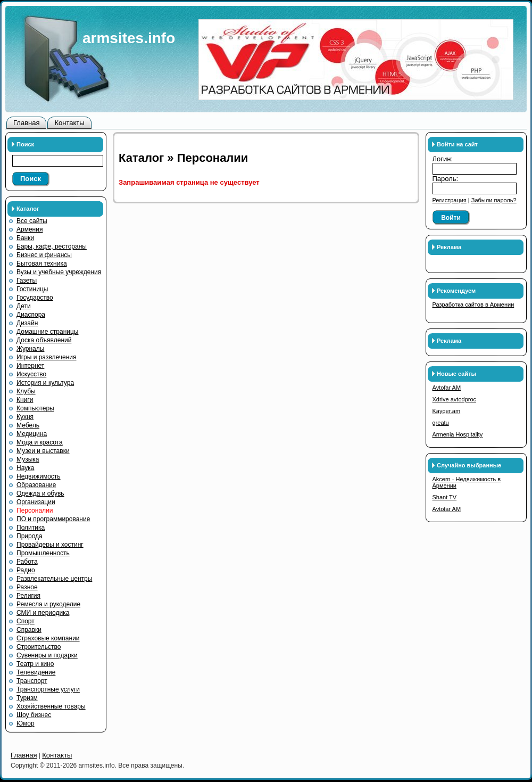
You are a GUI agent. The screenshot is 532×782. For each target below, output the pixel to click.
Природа (30, 536)
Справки (29, 630)
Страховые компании (48, 638)
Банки (25, 238)
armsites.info (129, 38)
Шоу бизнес (34, 715)
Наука (25, 468)
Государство (35, 298)
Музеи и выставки (43, 451)
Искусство (31, 374)
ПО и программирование (53, 519)
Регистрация (450, 200)
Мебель (28, 425)
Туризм (27, 698)
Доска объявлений (44, 340)
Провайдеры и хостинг (50, 545)
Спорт (26, 621)
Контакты (69, 123)
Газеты (27, 281)
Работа (27, 562)
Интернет (30, 366)
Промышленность (43, 553)
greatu (441, 423)
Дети (24, 306)
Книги (25, 400)
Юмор (26, 723)
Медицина (32, 434)
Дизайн (27, 323)
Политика (31, 528)
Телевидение (36, 672)
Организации (36, 502)
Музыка (28, 459)
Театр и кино (35, 664)
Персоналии (35, 511)
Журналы (30, 349)
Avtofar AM (447, 388)
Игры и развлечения (47, 357)
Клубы (26, 391)
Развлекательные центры (54, 579)
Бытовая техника (42, 264)
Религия (28, 596)
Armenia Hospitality (458, 434)
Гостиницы (32, 289)
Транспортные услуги (48, 689)
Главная (26, 123)
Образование (36, 485)
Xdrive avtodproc (455, 399)
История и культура (45, 383)
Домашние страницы (48, 332)
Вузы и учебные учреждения (59, 272)
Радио (26, 570)
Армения (30, 229)
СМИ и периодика (43, 613)
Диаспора (31, 315)
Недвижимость (39, 476)
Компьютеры (35, 408)
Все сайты (32, 221)
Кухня (25, 417)
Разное (27, 587)
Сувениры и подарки (47, 655)
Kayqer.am (447, 411)
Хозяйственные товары (51, 706)
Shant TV (445, 497)
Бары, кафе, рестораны (52, 246)
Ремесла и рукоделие (48, 604)
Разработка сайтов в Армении (473, 304)
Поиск (31, 179)
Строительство (39, 647)
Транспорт (32, 681)
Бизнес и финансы (44, 255)
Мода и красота (40, 442)
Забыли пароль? (494, 200)
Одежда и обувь (40, 493)
